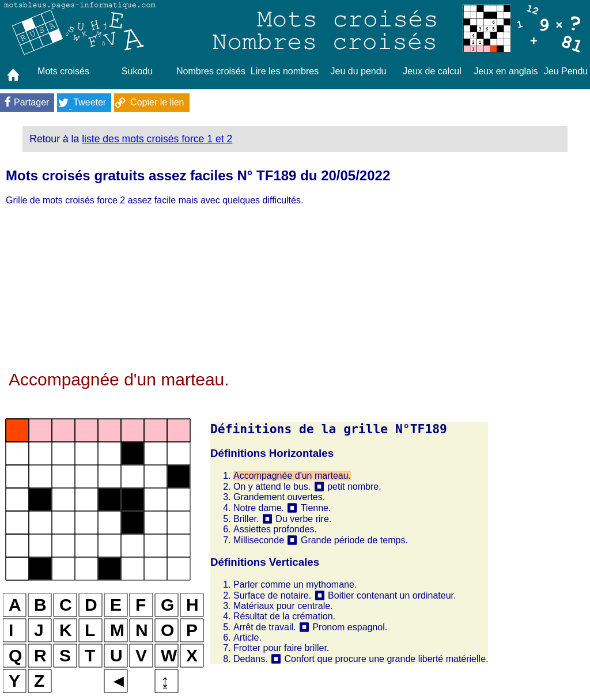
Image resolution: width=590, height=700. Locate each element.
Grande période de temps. (354, 540)
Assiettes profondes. (275, 529)
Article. (247, 637)
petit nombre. (354, 487)
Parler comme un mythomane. (295, 584)
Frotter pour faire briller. (281, 648)
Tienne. (316, 508)
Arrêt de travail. (264, 627)
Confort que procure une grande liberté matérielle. (386, 659)
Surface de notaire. (272, 595)
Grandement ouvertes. (279, 497)
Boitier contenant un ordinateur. (392, 595)
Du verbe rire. (303, 519)
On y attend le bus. (272, 487)
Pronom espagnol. (350, 627)
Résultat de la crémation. (284, 616)
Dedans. (251, 659)
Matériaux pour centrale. (283, 606)
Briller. (246, 519)
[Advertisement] (245, 289)
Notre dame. (259, 508)
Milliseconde (259, 540)
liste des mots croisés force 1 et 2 (157, 139)
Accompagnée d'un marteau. (292, 476)
